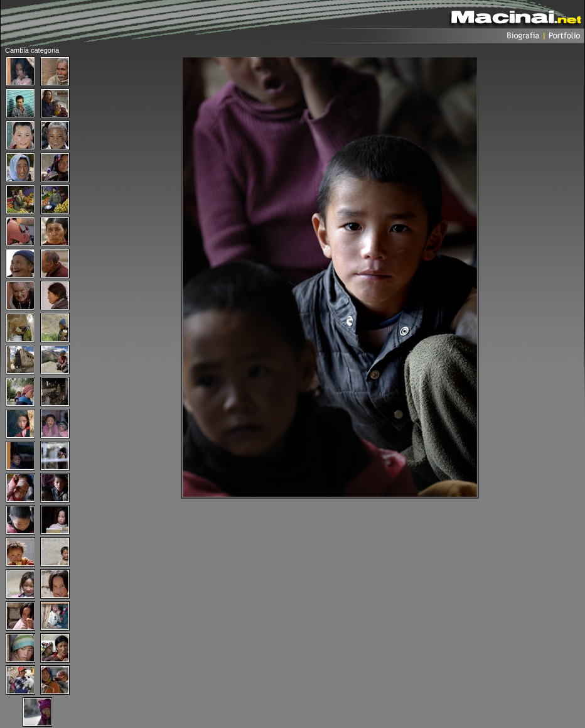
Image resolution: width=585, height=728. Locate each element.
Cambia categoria (32, 50)
